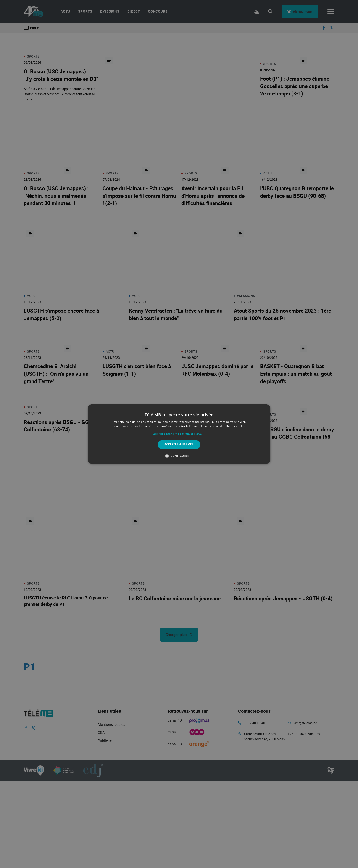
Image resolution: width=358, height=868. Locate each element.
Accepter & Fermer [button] (179, 445)
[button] (179, 434)
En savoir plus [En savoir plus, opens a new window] (236, 426)
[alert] (179, 434)
